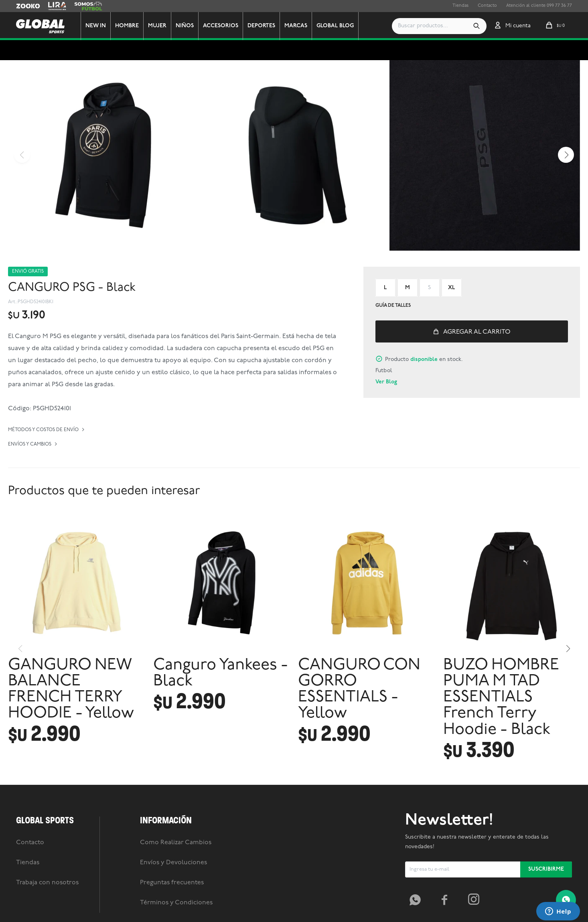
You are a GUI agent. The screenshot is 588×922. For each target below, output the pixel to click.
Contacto (487, 6)
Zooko (23, 6)
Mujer (157, 26)
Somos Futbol (88, 6)
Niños (185, 26)
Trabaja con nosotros (47, 883)
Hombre (127, 26)
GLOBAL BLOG (335, 26)
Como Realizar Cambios (176, 843)
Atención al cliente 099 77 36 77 (539, 6)
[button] (476, 26)
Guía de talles (393, 306)
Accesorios (221, 26)
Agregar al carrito (477, 332)
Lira (52, 6)
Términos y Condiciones (176, 903)
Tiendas (460, 6)
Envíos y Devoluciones (173, 863)
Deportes (261, 26)
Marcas (296, 26)
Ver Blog (386, 382)
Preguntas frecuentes (172, 883)
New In (96, 26)
